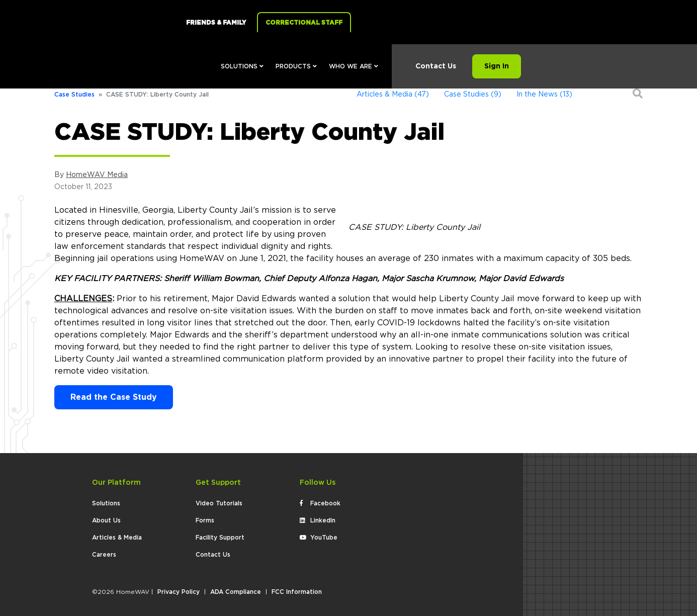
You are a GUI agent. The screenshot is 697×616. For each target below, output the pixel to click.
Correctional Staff (304, 23)
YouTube (319, 538)
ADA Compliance (236, 592)
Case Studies (74, 95)
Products (296, 66)
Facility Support (220, 538)
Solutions (242, 66)
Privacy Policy (179, 592)
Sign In (497, 66)
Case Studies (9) (473, 95)
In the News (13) (544, 95)
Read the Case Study (114, 397)
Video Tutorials (219, 503)
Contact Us (436, 66)
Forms (205, 520)
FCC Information (297, 592)
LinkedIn (318, 520)
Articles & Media (117, 538)
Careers (104, 555)
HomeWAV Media (97, 175)
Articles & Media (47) (393, 95)
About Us (106, 520)
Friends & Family (216, 23)
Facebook (320, 503)
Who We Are (354, 66)
